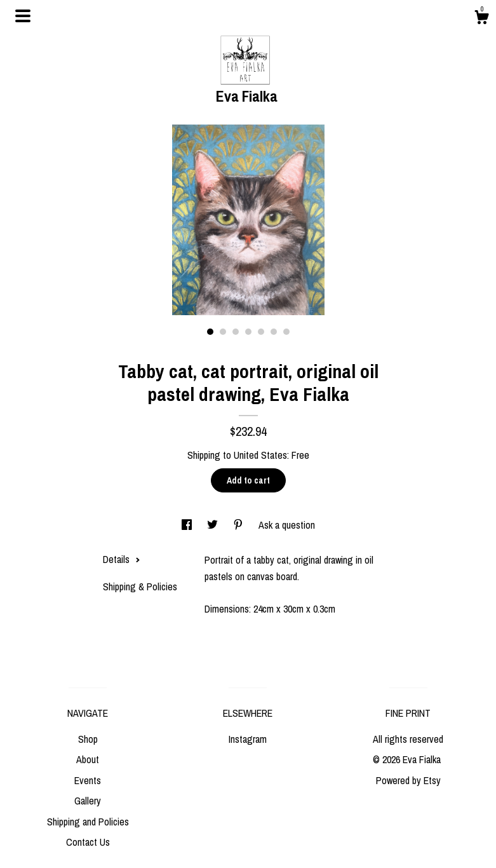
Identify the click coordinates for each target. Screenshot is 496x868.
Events (88, 780)
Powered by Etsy (408, 780)
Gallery (88, 801)
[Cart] (481, 19)
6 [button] (274, 332)
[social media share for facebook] (188, 525)
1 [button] (210, 332)
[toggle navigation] (23, 16)
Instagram (248, 739)
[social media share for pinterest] (239, 525)
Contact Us (88, 842)
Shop (88, 739)
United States (260, 455)
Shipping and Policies (88, 822)
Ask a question (287, 525)
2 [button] (223, 332)
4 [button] (248, 332)
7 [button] (286, 332)
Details (122, 559)
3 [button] (236, 332)
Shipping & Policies (140, 587)
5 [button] (261, 332)
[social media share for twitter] (214, 525)
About (88, 759)
